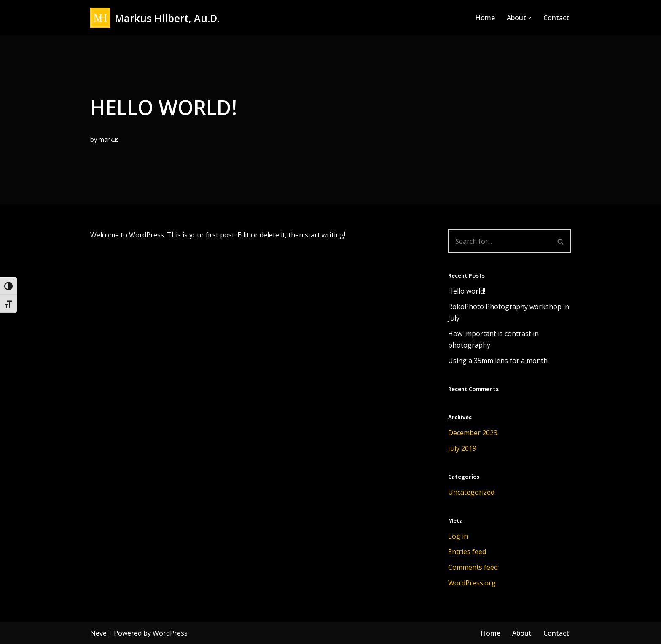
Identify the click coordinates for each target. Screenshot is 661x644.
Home (485, 18)
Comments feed (473, 567)
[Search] (500, 241)
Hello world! (467, 291)
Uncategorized (471, 492)
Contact (556, 18)
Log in (458, 536)
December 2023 (473, 433)
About (522, 633)
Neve (98, 633)
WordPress (170, 633)
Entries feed (467, 552)
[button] (530, 18)
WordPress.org (472, 583)
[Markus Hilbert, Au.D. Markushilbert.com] (155, 18)
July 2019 (462, 448)
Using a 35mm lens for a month (498, 361)
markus (109, 139)
